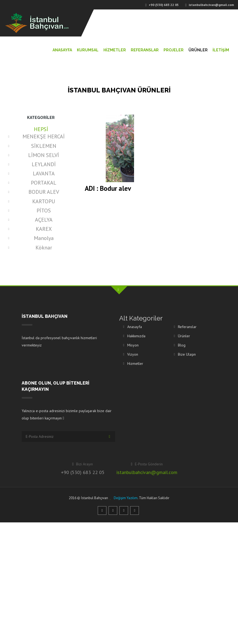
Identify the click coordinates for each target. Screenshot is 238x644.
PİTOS (44, 211)
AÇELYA (44, 220)
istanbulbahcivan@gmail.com (147, 472)
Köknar (44, 248)
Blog (182, 345)
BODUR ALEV (44, 192)
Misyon (133, 345)
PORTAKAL (44, 183)
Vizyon (133, 354)
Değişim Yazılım (126, 498)
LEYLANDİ (44, 164)
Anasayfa (62, 50)
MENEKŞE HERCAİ (44, 136)
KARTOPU (44, 201)
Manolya (44, 238)
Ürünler (198, 50)
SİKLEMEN (44, 146)
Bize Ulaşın (187, 354)
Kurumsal (88, 50)
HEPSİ (41, 129)
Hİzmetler (115, 50)
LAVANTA (44, 173)
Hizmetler (135, 363)
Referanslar (145, 50)
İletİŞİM (221, 50)
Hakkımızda (136, 336)
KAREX (44, 229)
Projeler (174, 50)
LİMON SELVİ (44, 155)
